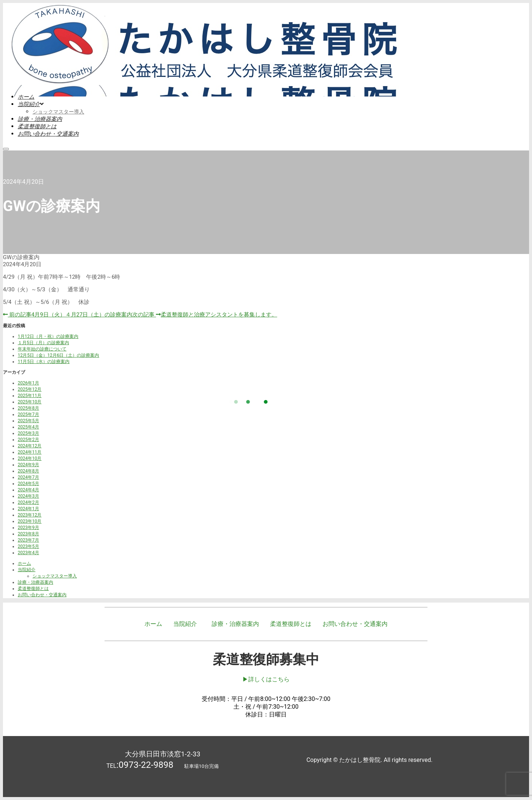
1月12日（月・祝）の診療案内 (48, 336)
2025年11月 (30, 396)
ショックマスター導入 (55, 576)
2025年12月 (30, 389)
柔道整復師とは (33, 589)
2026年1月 (28, 383)
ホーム (24, 563)
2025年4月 (28, 427)
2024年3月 (28, 496)
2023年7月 (28, 540)
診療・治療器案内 (35, 582)
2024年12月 (30, 446)
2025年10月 (30, 402)
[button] (187, 624)
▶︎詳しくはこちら (266, 679)
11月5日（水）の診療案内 (44, 362)
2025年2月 (28, 440)
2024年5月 (28, 484)
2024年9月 (28, 465)
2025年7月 (28, 414)
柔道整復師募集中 (266, 660)
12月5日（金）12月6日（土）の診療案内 (58, 355)
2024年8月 (28, 471)
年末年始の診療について (42, 349)
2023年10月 (30, 521)
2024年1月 (28, 509)
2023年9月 (28, 528)
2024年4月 (28, 490)
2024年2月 (28, 502)
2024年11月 (30, 452)
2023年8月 (28, 534)
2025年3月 (28, 433)
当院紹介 (27, 570)
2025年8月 (28, 408)
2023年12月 (30, 515)
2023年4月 (28, 553)
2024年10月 (30, 458)
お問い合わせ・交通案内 (42, 595)
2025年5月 (28, 421)
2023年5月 (28, 546)
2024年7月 (28, 477)
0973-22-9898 (146, 765)
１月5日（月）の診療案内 (43, 343)
